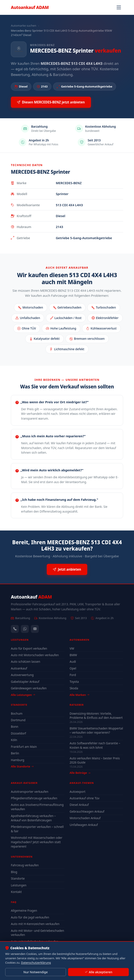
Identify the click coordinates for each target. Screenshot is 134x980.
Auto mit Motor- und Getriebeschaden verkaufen (38, 933)
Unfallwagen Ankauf (84, 825)
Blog (14, 872)
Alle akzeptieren (98, 972)
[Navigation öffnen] (119, 7)
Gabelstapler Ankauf (25, 682)
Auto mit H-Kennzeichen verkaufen (35, 924)
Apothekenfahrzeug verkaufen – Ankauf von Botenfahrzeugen (33, 818)
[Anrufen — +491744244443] (15, 629)
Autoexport (77, 792)
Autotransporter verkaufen (30, 792)
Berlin (15, 753)
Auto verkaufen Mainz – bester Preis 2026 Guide (95, 760)
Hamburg (18, 760)
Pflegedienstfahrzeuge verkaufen (34, 798)
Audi (73, 662)
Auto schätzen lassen (26, 662)
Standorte (18, 878)
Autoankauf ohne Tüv (85, 798)
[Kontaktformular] (35, 629)
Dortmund (18, 720)
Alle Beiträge (80, 773)
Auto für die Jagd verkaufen (30, 917)
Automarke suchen (23, 26)
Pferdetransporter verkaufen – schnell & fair (37, 829)
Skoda (74, 688)
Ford (73, 675)
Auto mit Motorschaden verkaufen (35, 655)
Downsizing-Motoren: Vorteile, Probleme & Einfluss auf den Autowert (96, 716)
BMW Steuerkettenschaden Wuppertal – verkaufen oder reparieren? (96, 730)
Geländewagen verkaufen (29, 688)
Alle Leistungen (23, 695)
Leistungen (19, 885)
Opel (73, 668)
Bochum (17, 713)
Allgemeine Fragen (24, 910)
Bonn (15, 727)
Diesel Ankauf (79, 805)
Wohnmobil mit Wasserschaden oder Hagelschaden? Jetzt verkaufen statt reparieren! (37, 842)
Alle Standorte (22, 766)
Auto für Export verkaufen (29, 648)
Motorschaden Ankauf (85, 818)
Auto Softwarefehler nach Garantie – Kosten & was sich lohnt (95, 745)
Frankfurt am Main (24, 747)
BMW (73, 655)
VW (72, 648)
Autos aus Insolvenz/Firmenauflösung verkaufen (37, 807)
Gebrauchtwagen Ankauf (87, 811)
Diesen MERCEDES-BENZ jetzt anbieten (51, 102)
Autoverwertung (22, 675)
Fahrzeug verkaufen (25, 865)
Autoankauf (30, 7)
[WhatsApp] (25, 629)
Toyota (74, 682)
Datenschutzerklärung (36, 963)
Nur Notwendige (35, 972)
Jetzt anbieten (67, 569)
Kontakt (16, 892)
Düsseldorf (18, 733)
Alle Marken (79, 695)
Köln (14, 740)
